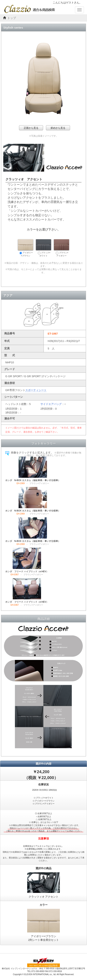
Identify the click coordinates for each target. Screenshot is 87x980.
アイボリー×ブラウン (26, 248)
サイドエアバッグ (51, 404)
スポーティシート (36, 390)
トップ (12, 18)
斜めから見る (58, 128)
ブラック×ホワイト (43, 248)
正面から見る (31, 128)
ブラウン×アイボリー (61, 248)
